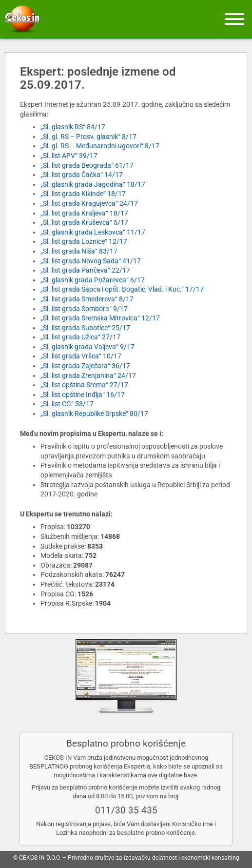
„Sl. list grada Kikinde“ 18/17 (83, 194)
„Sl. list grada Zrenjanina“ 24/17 (88, 375)
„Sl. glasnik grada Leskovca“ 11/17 (93, 232)
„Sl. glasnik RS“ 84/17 (73, 127)
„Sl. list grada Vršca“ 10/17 (81, 356)
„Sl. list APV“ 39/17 (69, 156)
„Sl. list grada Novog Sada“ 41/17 (91, 261)
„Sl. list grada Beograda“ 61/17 (87, 165)
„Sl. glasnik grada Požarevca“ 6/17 (93, 280)
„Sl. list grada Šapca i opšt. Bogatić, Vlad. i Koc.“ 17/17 (122, 289)
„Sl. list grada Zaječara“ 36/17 (85, 366)
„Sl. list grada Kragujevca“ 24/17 (89, 203)
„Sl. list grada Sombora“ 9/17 (84, 309)
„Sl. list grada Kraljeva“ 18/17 (84, 213)
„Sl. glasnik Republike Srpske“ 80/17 (94, 414)
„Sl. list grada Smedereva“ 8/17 (87, 299)
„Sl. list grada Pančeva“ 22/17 (85, 270)
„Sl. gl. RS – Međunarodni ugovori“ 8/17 (100, 146)
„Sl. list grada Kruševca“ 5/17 (84, 222)
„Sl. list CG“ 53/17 (67, 404)
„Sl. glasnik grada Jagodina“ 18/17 (93, 184)
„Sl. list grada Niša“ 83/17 (79, 251)
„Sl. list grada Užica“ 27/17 (80, 337)
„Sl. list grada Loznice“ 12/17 (84, 241)
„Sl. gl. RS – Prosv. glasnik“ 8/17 (88, 137)
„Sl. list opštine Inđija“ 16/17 (83, 395)
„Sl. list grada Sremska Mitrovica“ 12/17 (100, 318)
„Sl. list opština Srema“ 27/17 (84, 385)
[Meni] (234, 19)
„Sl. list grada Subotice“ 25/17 (85, 328)
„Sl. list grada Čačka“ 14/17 (82, 175)
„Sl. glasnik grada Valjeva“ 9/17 (87, 347)
